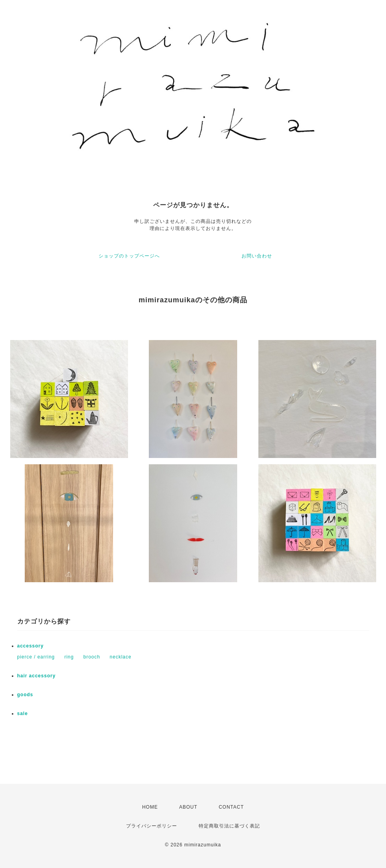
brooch (92, 657)
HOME (150, 807)
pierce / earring (36, 657)
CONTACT (231, 807)
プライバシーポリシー (152, 826)
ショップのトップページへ (129, 256)
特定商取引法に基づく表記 (229, 826)
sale (23, 714)
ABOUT (188, 807)
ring (69, 657)
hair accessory (37, 676)
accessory (31, 646)
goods (25, 695)
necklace (120, 657)
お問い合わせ (257, 256)
